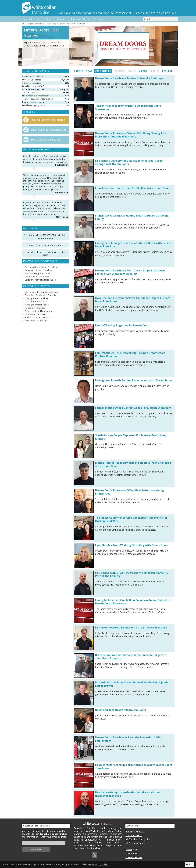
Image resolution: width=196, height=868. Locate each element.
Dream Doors (65, 24)
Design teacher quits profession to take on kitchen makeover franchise (128, 794)
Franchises (51, 24)
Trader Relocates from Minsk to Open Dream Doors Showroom (128, 107)
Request (167, 71)
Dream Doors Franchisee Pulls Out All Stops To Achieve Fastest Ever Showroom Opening (130, 272)
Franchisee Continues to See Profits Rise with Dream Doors (133, 188)
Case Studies (103, 71)
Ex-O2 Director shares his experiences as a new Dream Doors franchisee (134, 767)
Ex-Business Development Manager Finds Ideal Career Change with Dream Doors (129, 162)
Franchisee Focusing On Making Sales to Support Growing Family (132, 217)
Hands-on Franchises (35, 308)
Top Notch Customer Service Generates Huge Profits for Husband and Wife (131, 519)
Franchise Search (134, 832)
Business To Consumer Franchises (41, 292)
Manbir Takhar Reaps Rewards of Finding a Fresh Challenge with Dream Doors (133, 464)
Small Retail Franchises (36, 321)
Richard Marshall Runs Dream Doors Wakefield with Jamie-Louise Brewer (132, 684)
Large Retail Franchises (36, 301)
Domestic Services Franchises (39, 270)
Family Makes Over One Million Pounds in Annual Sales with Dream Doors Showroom (133, 602)
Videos (143, 71)
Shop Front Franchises (36, 314)
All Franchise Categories (33, 24)
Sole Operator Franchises (37, 298)
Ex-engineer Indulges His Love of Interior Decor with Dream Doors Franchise (133, 245)
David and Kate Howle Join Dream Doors (121, 710)
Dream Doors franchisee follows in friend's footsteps (129, 78)
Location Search (134, 835)
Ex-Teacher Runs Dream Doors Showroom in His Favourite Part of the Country (132, 574)
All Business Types (135, 843)
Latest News (132, 850)
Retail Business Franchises (38, 277)
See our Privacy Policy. (98, 864)
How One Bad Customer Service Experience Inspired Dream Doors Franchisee (133, 300)
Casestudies (80, 24)
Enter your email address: (53, 837)
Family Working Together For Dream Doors (123, 325)
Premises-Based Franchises (38, 311)
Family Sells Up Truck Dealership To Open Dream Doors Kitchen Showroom (130, 355)
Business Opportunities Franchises (42, 267)
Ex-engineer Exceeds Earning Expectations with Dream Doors (134, 380)
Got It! (190, 864)
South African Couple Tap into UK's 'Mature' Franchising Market (131, 437)
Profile (78, 71)
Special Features (134, 857)
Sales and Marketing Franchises (40, 280)
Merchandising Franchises (37, 273)
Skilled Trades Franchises (37, 317)
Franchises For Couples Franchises (42, 295)
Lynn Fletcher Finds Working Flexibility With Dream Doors (132, 545)
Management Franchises (37, 305)
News (89, 71)
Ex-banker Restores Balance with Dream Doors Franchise (131, 628)
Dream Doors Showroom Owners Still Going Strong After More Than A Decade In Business (131, 135)
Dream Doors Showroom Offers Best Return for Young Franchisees (130, 492)
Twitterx (95, 855)
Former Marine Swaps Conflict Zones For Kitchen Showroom (133, 408)
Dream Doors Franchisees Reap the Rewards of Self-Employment (128, 739)
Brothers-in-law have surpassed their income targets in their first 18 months (131, 657)
